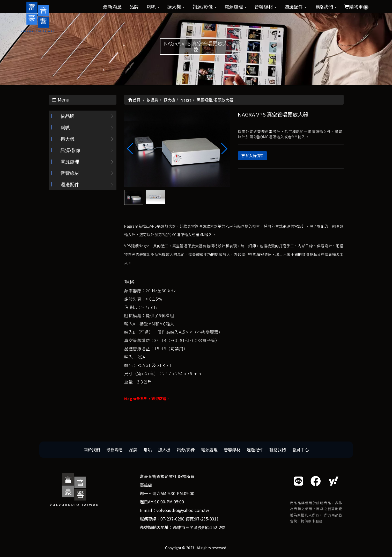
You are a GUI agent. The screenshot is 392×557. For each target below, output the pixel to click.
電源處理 (235, 6)
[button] (224, 149)
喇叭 (153, 6)
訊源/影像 (205, 6)
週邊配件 (295, 6)
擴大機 (176, 6)
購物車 (356, 6)
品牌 (134, 6)
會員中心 (300, 450)
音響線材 (265, 6)
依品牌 (68, 117)
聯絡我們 (326, 6)
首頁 (134, 100)
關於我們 (92, 450)
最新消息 (112, 6)
